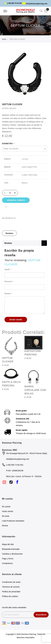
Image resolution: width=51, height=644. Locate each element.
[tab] (9, 233)
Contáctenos (7, 563)
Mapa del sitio (8, 544)
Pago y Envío (8, 559)
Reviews (9, 233)
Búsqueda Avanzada (11, 549)
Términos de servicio (11, 587)
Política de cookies (10, 596)
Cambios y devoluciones (12, 554)
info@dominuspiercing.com (35, 4)
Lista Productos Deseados (13, 521)
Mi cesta (6, 516)
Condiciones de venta (11, 582)
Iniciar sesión (8, 511)
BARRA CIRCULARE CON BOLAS (35, 390)
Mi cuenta (6, 507)
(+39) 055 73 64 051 (13, 3)
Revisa (5, 526)
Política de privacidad (11, 592)
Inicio (4, 39)
